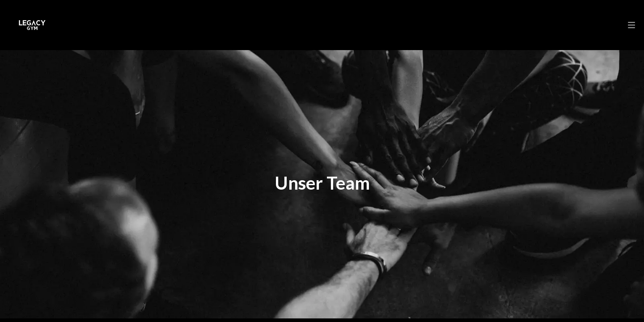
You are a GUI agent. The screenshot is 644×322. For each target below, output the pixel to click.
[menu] (631, 25)
